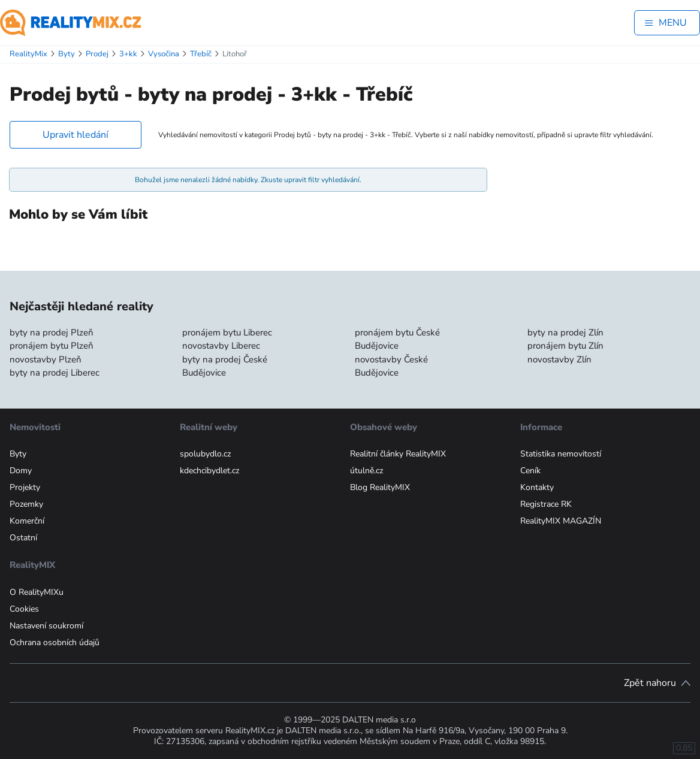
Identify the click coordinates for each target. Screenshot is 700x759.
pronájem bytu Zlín (565, 346)
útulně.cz (366, 471)
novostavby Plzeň (46, 359)
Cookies (24, 609)
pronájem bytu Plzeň (52, 346)
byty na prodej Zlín (565, 332)
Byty (18, 454)
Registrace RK (546, 504)
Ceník (530, 471)
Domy (21, 471)
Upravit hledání (76, 135)
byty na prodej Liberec (55, 373)
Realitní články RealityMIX (398, 454)
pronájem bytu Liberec (227, 332)
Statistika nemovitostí (561, 454)
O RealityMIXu (37, 592)
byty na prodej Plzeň (52, 332)
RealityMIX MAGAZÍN (561, 521)
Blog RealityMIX (380, 487)
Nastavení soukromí (46, 626)
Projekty (25, 487)
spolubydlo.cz (205, 454)
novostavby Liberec (221, 346)
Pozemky (26, 504)
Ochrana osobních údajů (55, 642)
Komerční (27, 521)
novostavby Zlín (559, 359)
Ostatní (23, 538)
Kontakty (537, 487)
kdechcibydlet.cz (209, 471)
